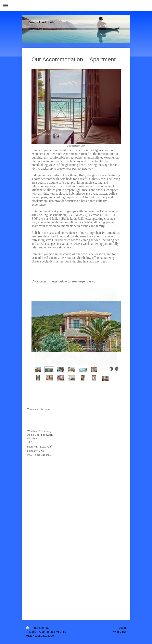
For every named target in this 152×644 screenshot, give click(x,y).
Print (32, 628)
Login (122, 628)
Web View (119, 632)
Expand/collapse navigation (76, 5)
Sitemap (44, 628)
